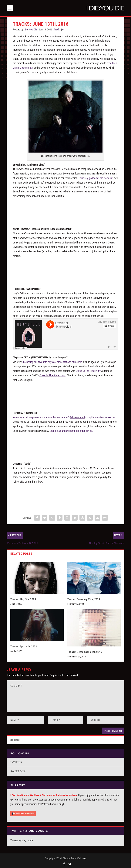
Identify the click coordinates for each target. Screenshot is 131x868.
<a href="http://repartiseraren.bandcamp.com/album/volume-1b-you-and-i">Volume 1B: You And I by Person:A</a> (66, 445)
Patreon (61, 800)
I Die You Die (30, 29)
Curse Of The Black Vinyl (89, 371)
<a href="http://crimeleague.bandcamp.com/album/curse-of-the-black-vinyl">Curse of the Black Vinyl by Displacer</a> (66, 394)
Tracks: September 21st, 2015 (85, 652)
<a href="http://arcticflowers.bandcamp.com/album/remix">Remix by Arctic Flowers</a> (66, 270)
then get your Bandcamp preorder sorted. (71, 431)
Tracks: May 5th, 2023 (23, 599)
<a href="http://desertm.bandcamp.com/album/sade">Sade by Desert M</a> (66, 495)
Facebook (18, 771)
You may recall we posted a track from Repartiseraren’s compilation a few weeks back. (65, 417)
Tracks (57, 29)
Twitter (16, 762)
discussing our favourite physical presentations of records (52, 362)
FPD (84, 858)
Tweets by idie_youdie (22, 840)
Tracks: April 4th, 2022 (24, 646)
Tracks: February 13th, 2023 (84, 599)
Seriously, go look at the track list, (96, 178)
